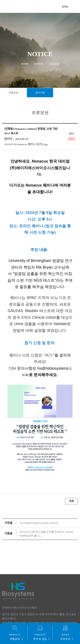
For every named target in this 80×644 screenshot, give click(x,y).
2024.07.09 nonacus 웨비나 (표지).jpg (26, 144)
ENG (65, 7)
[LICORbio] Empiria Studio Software (39, 523)
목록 (71, 501)
